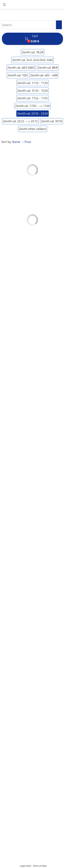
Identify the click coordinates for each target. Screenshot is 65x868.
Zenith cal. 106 (17, 75)
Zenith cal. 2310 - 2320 (32, 114)
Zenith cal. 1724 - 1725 (32, 98)
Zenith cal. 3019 (51, 121)
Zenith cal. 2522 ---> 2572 (20, 121)
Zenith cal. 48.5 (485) (21, 68)
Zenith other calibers (32, 129)
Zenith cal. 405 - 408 (44, 75)
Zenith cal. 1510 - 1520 (32, 91)
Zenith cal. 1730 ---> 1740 (32, 106)
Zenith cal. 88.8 (48, 68)
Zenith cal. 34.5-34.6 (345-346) (32, 60)
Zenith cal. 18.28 (32, 52)
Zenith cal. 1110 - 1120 (32, 83)
